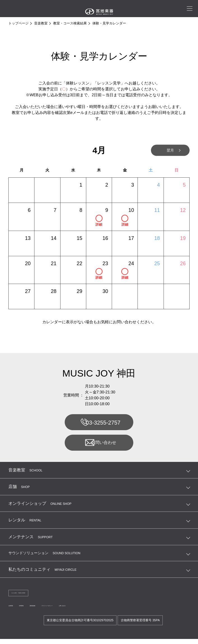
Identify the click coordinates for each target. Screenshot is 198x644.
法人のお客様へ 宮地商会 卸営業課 (37, 597)
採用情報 (35, 610)
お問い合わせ (99, 445)
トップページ (18, 23)
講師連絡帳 (56, 610)
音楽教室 (41, 23)
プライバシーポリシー (87, 610)
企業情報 (15, 610)
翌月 (164, 150)
